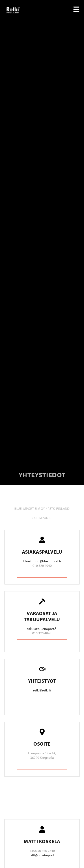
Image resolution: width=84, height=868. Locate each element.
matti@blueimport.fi (42, 855)
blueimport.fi (42, 518)
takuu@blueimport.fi (42, 629)
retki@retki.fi (42, 690)
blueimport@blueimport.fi (42, 561)
